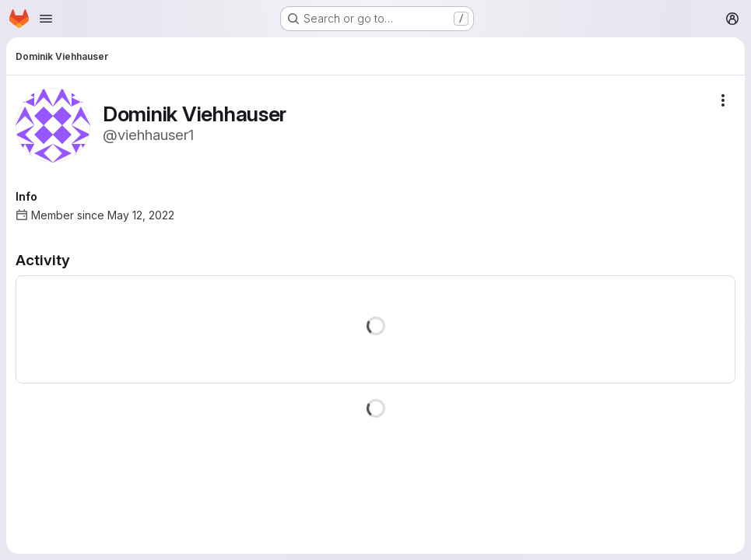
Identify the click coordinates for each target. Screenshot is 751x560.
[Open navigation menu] (46, 19)
